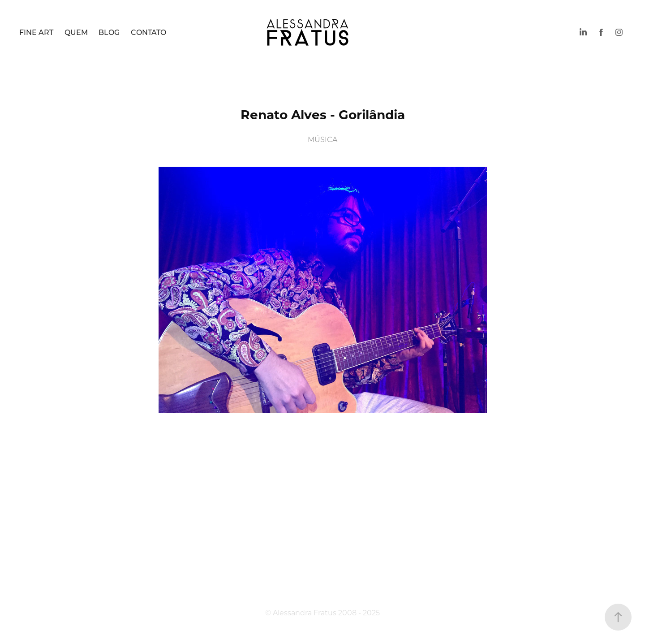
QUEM (76, 32)
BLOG (109, 32)
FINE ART (36, 32)
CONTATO (148, 32)
